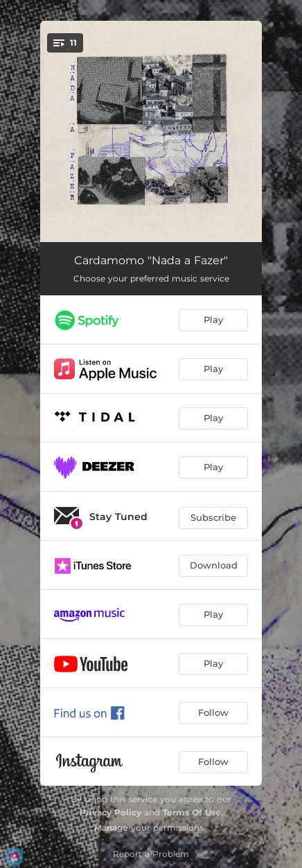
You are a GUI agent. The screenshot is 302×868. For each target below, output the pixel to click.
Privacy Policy (110, 812)
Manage (111, 828)
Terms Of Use (192, 812)
